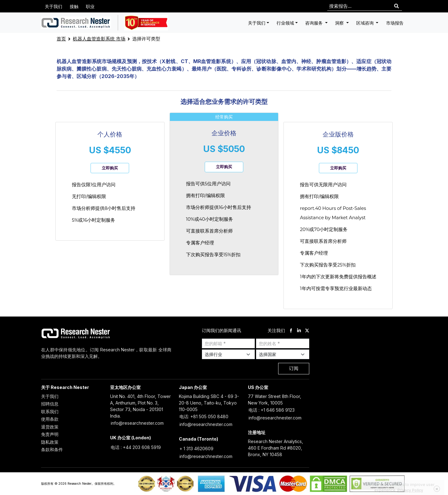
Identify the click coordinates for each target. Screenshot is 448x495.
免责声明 (50, 434)
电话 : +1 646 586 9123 (272, 410)
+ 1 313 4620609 (196, 449)
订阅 (294, 368)
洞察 (340, 23)
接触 (74, 6)
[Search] (397, 6)
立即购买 (110, 168)
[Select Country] (283, 354)
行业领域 (285, 23)
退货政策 (50, 427)
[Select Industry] (229, 354)
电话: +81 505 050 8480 (204, 416)
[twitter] (307, 330)
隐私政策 (50, 442)
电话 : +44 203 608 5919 (136, 447)
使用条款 (50, 419)
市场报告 (395, 23)
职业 (90, 6)
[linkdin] (299, 330)
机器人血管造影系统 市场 (99, 39)
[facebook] (291, 330)
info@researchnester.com (137, 423)
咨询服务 (315, 23)
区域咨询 (366, 23)
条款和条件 (52, 449)
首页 (61, 39)
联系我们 (50, 412)
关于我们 (54, 6)
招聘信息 (50, 404)
